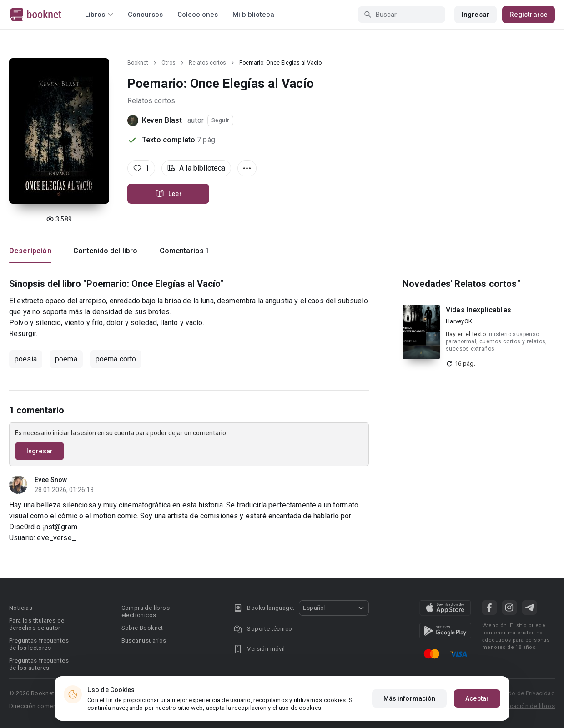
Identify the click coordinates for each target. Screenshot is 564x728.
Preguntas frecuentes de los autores (39, 664)
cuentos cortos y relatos (513, 341)
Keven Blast (162, 120)
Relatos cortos (207, 63)
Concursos (145, 15)
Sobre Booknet (142, 628)
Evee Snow (51, 480)
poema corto (116, 359)
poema (66, 359)
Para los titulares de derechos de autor (37, 624)
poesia (26, 359)
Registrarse (529, 15)
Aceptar (477, 698)
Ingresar (476, 15)
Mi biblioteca (253, 15)
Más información (410, 698)
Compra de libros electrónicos (146, 611)
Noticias (21, 608)
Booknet (138, 63)
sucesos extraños (470, 349)
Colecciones (198, 15)
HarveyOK (459, 321)
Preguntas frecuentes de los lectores (39, 644)
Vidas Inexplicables (478, 310)
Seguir (220, 120)
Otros (169, 63)
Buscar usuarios (144, 640)
